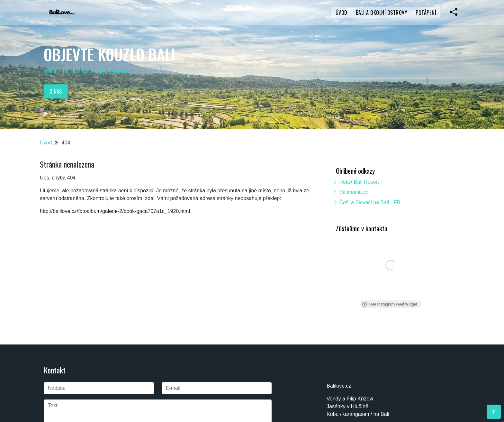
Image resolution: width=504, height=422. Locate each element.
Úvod (342, 13)
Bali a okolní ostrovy (382, 13)
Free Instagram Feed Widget (390, 304)
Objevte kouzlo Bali (110, 54)
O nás (56, 91)
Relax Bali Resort (359, 182)
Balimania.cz (354, 192)
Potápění (426, 13)
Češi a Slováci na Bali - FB (369, 202)
